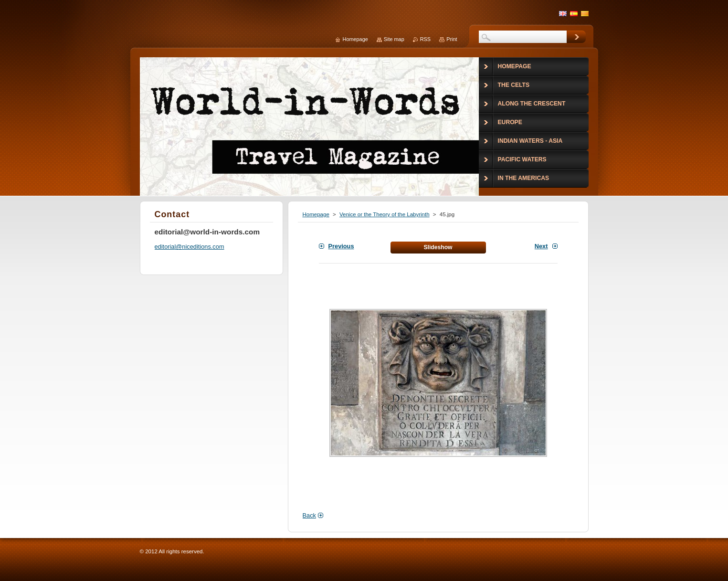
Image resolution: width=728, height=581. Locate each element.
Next (541, 246)
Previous (341, 246)
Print (452, 39)
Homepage (316, 214)
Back (309, 515)
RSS (425, 39)
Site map (394, 39)
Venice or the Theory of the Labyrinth (385, 214)
